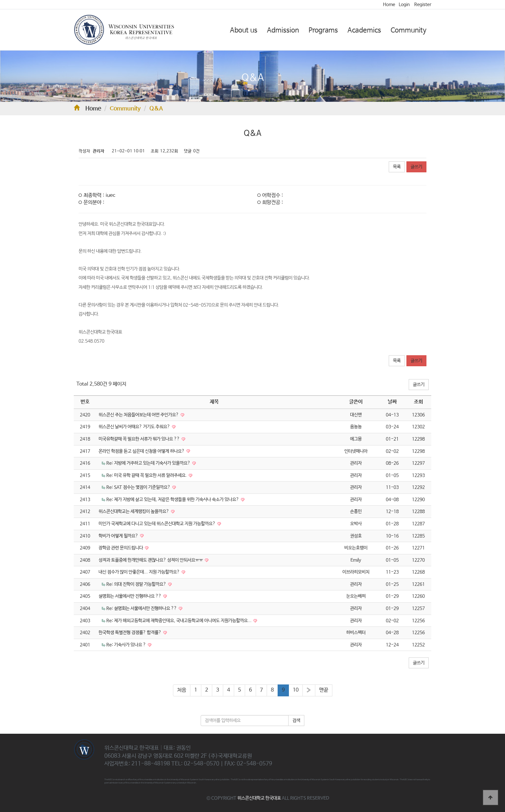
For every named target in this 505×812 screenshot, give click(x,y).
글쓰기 (416, 167)
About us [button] (244, 30)
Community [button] (409, 30)
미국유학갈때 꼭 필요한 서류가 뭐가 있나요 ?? (140, 439)
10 (296, 690)
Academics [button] (364, 30)
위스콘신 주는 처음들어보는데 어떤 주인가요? (139, 415)
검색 (296, 721)
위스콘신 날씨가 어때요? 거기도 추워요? (135, 427)
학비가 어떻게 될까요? (119, 536)
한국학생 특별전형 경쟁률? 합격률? (130, 633)
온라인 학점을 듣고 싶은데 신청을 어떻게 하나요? (142, 451)
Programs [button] (323, 30)
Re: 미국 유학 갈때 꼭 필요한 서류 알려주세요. (147, 475)
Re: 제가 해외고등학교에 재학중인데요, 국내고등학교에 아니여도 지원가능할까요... (179, 621)
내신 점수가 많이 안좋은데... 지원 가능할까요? (140, 572)
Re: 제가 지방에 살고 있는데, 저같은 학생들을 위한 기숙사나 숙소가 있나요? (173, 500)
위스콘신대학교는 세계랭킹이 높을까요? (134, 511)
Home (389, 5)
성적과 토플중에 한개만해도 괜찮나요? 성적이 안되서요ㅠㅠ (151, 560)
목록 (397, 167)
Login (404, 5)
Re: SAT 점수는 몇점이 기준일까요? (139, 487)
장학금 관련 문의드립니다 (121, 548)
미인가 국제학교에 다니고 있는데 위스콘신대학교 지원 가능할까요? (157, 524)
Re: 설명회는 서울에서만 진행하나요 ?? (142, 608)
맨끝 (324, 690)
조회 (418, 402)
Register (423, 5)
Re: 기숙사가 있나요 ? (127, 645)
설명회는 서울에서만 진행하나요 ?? (130, 596)
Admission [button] (283, 30)
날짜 (392, 402)
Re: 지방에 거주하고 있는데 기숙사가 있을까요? (149, 463)
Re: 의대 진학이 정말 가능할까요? (137, 584)
